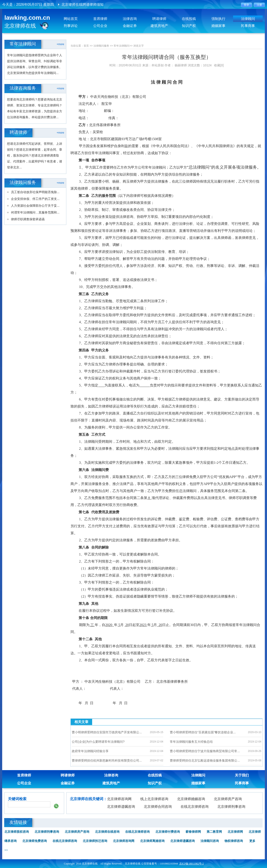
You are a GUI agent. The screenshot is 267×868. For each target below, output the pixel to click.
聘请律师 (159, 19)
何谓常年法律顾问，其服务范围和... (35, 212)
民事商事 (248, 26)
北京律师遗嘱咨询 (121, 807)
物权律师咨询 (234, 841)
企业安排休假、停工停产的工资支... (35, 199)
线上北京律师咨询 (154, 799)
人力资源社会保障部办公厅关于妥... (35, 206)
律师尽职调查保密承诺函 (28, 219)
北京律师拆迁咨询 (95, 841)
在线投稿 (189, 19)
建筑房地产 (159, 26)
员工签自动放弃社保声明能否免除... (35, 192)
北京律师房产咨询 (228, 799)
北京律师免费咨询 (35, 841)
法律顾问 (248, 19)
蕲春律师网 (193, 832)
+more (60, 44)
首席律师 (100, 19)
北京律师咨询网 (119, 799)
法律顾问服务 (101, 46)
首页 (86, 46)
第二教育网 (214, 832)
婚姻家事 (218, 26)
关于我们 (242, 775)
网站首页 (71, 19)
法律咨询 (130, 19)
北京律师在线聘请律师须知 (83, 4)
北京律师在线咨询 (107, 832)
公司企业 (100, 26)
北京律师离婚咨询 (152, 841)
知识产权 (189, 26)
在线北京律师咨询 (195, 807)
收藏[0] (219, 65)
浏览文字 (139, 46)
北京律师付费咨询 (168, 832)
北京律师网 (235, 832)
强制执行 (218, 19)
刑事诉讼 (71, 26)
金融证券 (130, 26)
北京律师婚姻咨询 (191, 799)
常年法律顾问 (121, 46)
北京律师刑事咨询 (231, 807)
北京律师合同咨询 (158, 807)
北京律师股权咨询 (17, 832)
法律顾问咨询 (210, 841)
